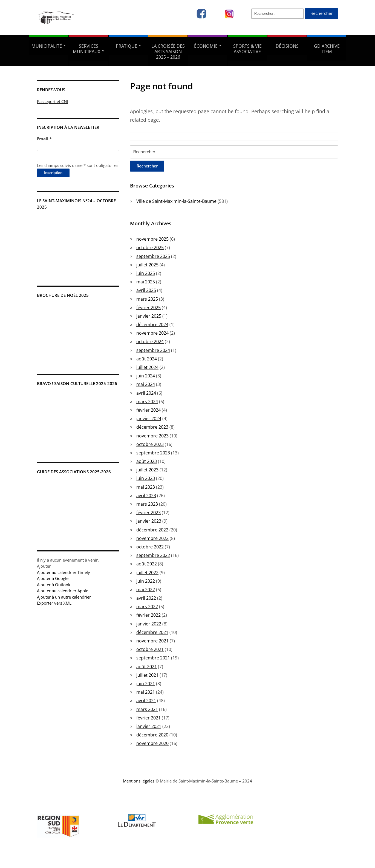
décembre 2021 (152, 632)
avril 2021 (146, 701)
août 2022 (147, 564)
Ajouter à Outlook (54, 585)
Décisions (287, 46)
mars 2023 (147, 504)
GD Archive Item (327, 49)
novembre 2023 (152, 436)
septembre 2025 (153, 256)
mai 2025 (146, 282)
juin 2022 (146, 581)
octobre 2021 (150, 649)
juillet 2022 (147, 573)
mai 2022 (146, 590)
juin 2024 (146, 376)
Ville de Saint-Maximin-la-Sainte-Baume (176, 201)
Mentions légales (139, 781)
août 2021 (147, 667)
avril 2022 (146, 598)
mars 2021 (147, 709)
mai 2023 (146, 487)
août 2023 (147, 461)
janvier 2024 (149, 419)
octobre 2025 (150, 247)
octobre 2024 (150, 341)
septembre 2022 (153, 555)
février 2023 (148, 513)
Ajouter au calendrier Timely (64, 572)
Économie (206, 46)
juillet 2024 (147, 367)
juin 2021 (146, 684)
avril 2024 (146, 393)
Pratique (126, 46)
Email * (44, 139)
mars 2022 (147, 607)
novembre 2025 (152, 239)
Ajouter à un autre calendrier (64, 597)
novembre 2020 (152, 743)
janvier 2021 (149, 726)
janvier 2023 (149, 521)
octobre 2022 (150, 547)
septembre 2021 (153, 658)
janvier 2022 (149, 624)
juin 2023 (146, 478)
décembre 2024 (152, 325)
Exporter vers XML (54, 603)
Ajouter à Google (53, 578)
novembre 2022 (152, 538)
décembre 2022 (152, 530)
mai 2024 (146, 384)
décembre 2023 (152, 427)
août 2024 (147, 359)
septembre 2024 (153, 350)
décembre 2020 (152, 735)
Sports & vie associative (247, 49)
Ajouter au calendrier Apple (63, 591)
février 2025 (148, 308)
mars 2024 (147, 402)
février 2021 (148, 718)
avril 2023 (146, 496)
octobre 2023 (150, 444)
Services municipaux (87, 49)
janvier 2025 (149, 316)
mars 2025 (147, 299)
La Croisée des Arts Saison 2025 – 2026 (168, 52)
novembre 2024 (152, 333)
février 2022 (148, 615)
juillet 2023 (147, 470)
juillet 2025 (147, 265)
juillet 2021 (147, 675)
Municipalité (47, 46)
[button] (44, 566)
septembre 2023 (153, 453)
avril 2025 (146, 290)
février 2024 (148, 410)
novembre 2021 (152, 641)
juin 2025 (146, 273)
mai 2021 (146, 692)
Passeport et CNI (52, 101)
